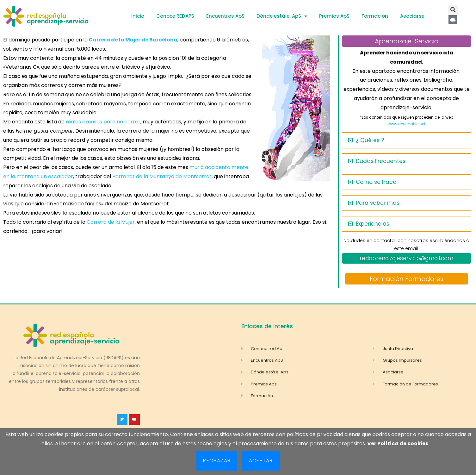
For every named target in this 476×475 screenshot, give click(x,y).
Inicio (138, 16)
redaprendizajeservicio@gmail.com (406, 258)
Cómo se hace (376, 182)
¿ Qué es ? (370, 140)
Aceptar (261, 461)
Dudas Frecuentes (381, 161)
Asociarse (412, 16)
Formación (375, 16)
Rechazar (217, 461)
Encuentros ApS (225, 16)
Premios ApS (334, 16)
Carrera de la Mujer (111, 222)
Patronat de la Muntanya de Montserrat (162, 176)
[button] (453, 10)
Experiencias (373, 224)
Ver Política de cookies (398, 444)
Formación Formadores (407, 279)
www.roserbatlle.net (407, 124)
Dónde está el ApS (282, 16)
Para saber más (378, 203)
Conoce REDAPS (175, 16)
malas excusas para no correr (103, 122)
